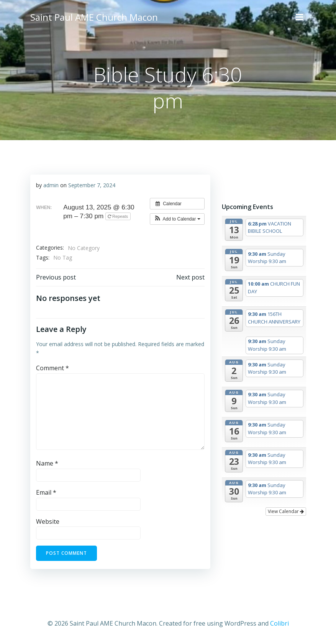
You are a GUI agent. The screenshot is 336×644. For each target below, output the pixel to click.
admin (51, 185)
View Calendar (286, 511)
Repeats (118, 216)
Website (48, 521)
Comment (52, 368)
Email (46, 492)
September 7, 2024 (92, 185)
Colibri (279, 623)
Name (47, 463)
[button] (177, 219)
